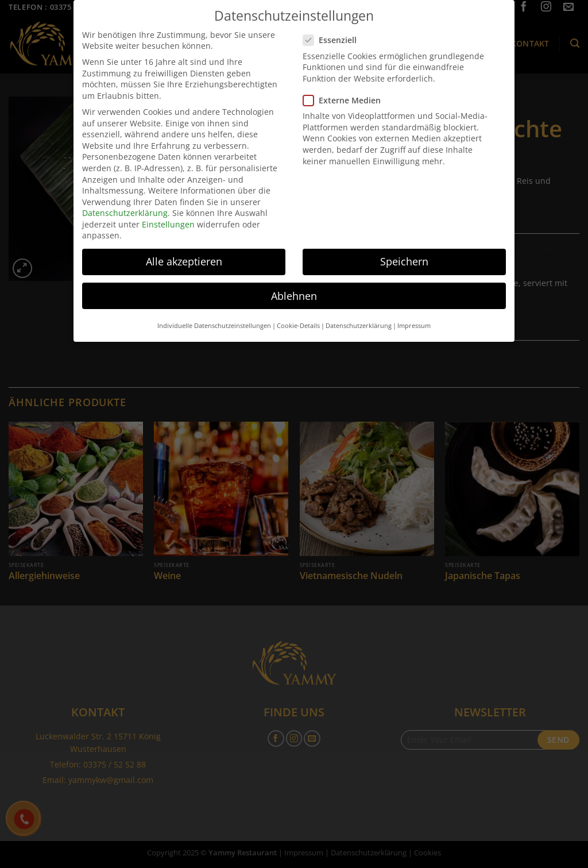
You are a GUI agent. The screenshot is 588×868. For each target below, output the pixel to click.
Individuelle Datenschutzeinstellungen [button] (214, 314)
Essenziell (334, 28)
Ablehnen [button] (294, 284)
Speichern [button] (404, 250)
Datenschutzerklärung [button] (359, 314)
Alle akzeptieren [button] (184, 250)
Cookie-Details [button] (298, 314)
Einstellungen (168, 213)
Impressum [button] (414, 314)
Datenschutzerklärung (125, 201)
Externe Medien (347, 89)
